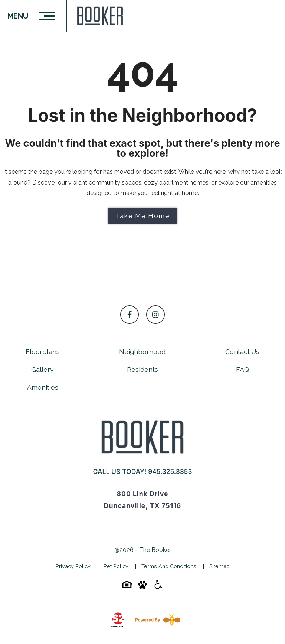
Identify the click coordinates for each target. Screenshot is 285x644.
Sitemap (220, 566)
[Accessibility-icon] (158, 587)
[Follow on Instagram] (155, 315)
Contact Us (242, 352)
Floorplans (43, 352)
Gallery (42, 369)
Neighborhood (142, 352)
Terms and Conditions (169, 566)
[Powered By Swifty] (156, 620)
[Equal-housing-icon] (127, 587)
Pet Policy (116, 566)
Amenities (43, 387)
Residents (142, 369)
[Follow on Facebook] (130, 315)
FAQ (243, 369)
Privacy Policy (73, 566)
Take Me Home (142, 216)
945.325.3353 (170, 471)
